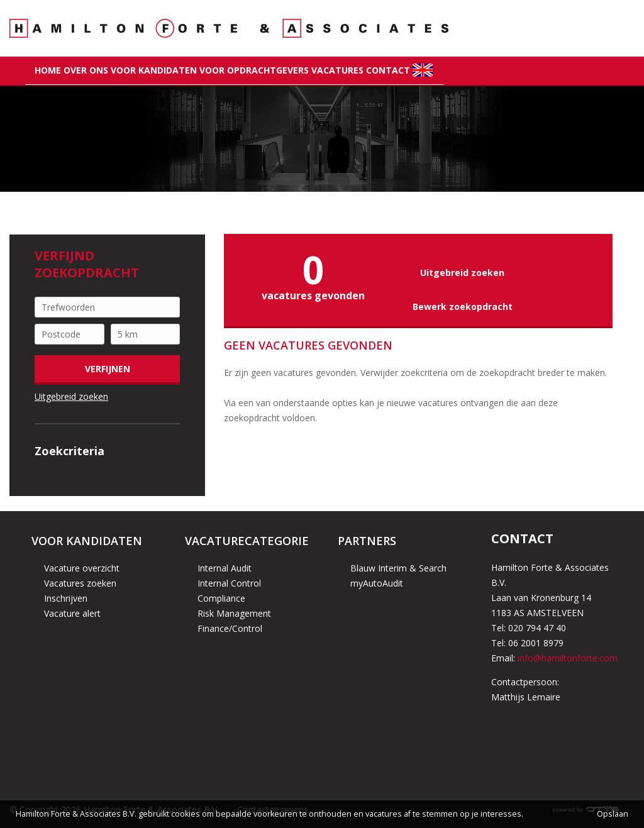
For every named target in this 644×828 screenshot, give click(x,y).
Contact (388, 70)
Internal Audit (225, 568)
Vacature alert (72, 613)
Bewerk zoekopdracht (463, 306)
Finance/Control (230, 628)
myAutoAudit (377, 583)
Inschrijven (66, 598)
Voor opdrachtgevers (254, 70)
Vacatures (337, 70)
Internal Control (229, 583)
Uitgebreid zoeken (71, 396)
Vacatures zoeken (80, 583)
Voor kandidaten (154, 70)
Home (48, 70)
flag (424, 70)
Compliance (221, 598)
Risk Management (234, 613)
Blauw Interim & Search (398, 568)
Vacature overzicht (82, 568)
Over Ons (86, 70)
